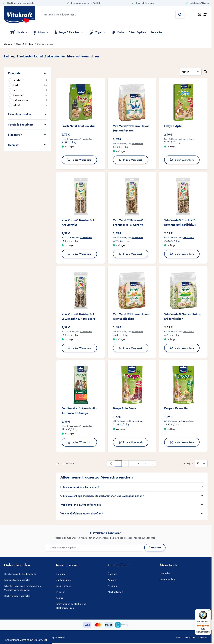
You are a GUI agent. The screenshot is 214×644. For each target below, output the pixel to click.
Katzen (39, 32)
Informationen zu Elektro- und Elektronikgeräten (71, 606)
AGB (178, 637)
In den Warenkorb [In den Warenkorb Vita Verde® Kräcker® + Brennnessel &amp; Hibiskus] (182, 254)
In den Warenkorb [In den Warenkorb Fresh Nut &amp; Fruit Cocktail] (79, 160)
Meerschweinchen (46, 44)
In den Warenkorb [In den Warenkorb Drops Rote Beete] (130, 442)
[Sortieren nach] (190, 72)
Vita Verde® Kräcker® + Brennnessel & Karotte (129, 222)
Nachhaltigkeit (115, 592)
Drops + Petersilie (176, 408)
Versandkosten (86, 139)
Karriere (112, 580)
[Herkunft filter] (27, 145)
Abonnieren (155, 548)
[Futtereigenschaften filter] (27, 114)
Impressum (203, 637)
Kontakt (60, 598)
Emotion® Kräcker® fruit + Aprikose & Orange (79, 410)
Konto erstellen (167, 579)
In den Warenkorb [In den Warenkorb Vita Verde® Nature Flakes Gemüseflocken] (130, 348)
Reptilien (138, 32)
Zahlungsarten (63, 580)
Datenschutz (189, 637)
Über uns (112, 574)
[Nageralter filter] (27, 135)
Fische (118, 32)
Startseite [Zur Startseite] (8, 44)
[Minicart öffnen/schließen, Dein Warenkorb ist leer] (205, 15)
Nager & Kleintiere (67, 32)
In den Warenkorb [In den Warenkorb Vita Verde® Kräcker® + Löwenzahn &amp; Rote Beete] (79, 348)
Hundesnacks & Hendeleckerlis (20, 574)
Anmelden (165, 573)
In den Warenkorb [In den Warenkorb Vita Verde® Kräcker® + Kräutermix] (79, 254)
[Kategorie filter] (27, 73)
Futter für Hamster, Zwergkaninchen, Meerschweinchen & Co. (23, 588)
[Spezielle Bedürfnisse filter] (27, 125)
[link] (111, 464)
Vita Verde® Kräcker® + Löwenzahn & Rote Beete (78, 316)
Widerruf (61, 592)
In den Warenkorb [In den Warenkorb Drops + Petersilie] (182, 442)
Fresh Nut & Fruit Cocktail (79, 126)
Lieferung (61, 574)
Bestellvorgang (64, 586)
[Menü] (209, 611)
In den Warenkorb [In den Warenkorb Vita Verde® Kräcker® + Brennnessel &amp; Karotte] (130, 254)
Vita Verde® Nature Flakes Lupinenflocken (131, 128)
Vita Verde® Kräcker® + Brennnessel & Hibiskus (181, 222)
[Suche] (180, 15)
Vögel (95, 32)
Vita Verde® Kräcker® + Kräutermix (78, 222)
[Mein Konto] (199, 15)
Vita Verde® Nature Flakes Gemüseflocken (131, 316)
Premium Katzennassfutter (17, 580)
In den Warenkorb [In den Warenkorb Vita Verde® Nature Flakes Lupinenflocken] (130, 160)
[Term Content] (46, 640)
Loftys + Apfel (173, 126)
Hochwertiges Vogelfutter (17, 596)
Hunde (17, 32)
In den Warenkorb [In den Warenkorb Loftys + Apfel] (182, 160)
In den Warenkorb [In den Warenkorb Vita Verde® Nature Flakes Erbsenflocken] (182, 348)
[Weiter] (153, 464)
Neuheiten (157, 32)
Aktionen (112, 586)
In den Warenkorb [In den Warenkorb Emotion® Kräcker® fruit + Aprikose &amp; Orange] (79, 442)
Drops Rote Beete (125, 408)
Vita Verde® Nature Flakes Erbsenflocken (182, 316)
